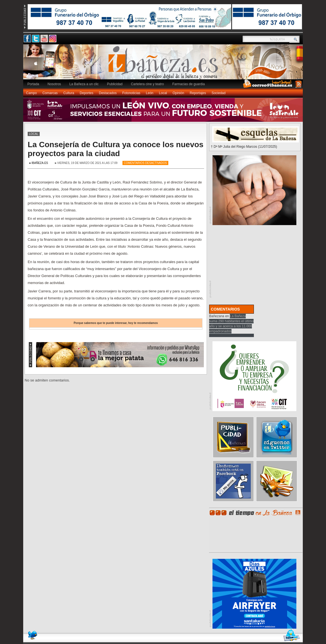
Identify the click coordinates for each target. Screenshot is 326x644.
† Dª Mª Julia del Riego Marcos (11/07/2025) (244, 147)
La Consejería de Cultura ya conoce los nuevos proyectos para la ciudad (116, 149)
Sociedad (219, 93)
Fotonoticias (131, 93)
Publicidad (115, 84)
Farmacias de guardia (188, 84)
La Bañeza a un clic (84, 84)
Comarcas (50, 93)
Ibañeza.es (164, 65)
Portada (33, 84)
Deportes (87, 93)
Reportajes (198, 93)
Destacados (108, 93)
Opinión (178, 93)
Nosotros (54, 84)
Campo (31, 93)
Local (163, 93)
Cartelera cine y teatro (147, 84)
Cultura (69, 93)
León (150, 93)
